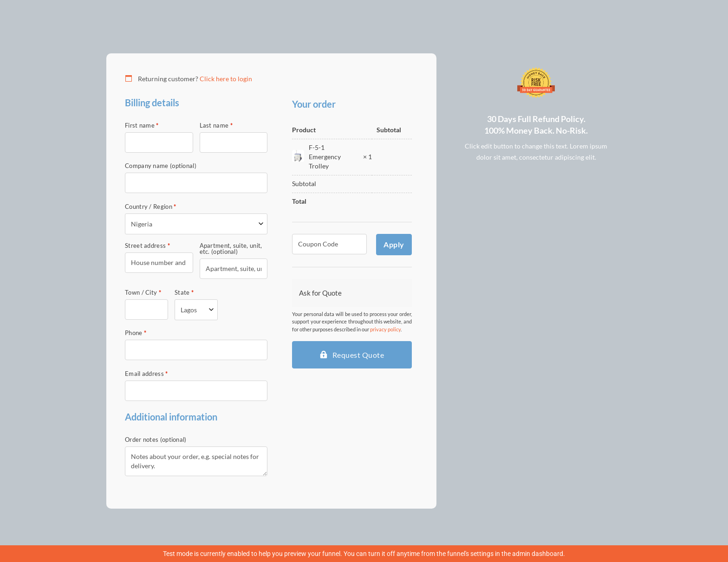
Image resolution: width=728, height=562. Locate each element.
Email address (146, 374)
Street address (147, 246)
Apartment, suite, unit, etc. (231, 249)
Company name (161, 166)
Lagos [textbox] (189, 310)
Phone (136, 333)
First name (142, 126)
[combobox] (196, 224)
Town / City (143, 293)
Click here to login (226, 79)
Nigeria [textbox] (142, 224)
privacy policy (385, 329)
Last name (216, 126)
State (184, 293)
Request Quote (358, 355)
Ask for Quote (320, 293)
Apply (394, 244)
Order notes (156, 440)
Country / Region (150, 207)
